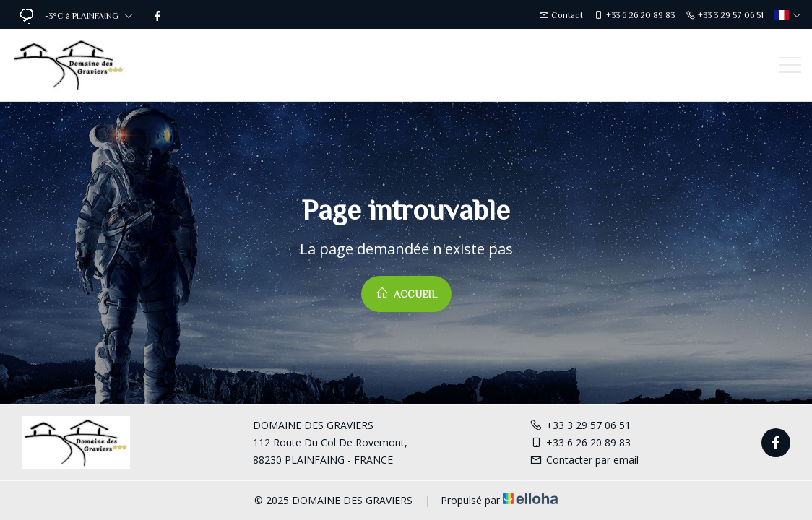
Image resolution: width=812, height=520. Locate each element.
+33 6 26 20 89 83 (580, 442)
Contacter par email (584, 460)
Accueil (406, 293)
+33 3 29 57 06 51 (580, 425)
